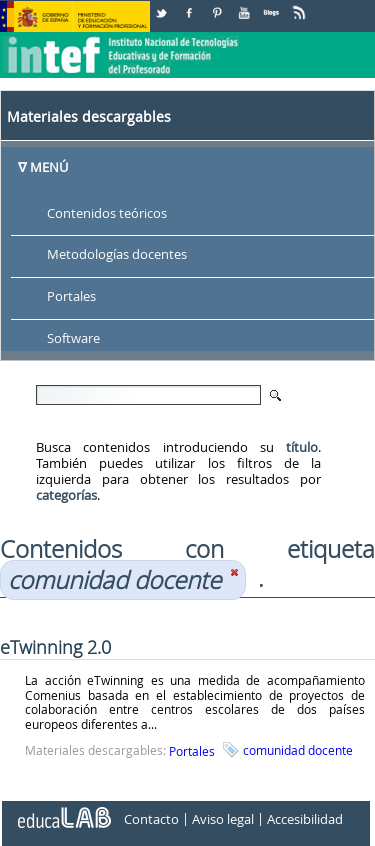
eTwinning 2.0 (55, 647)
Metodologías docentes (117, 255)
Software (73, 339)
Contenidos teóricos (107, 213)
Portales (71, 297)
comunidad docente (298, 750)
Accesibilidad (305, 819)
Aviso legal (223, 819)
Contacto (151, 819)
